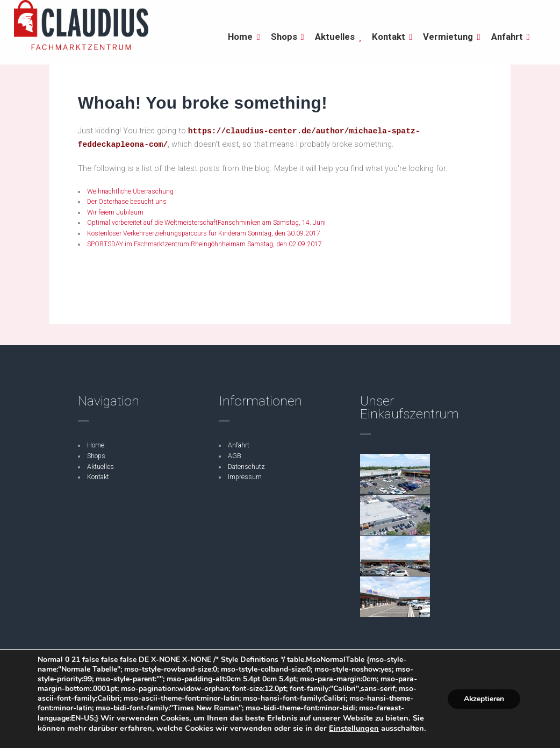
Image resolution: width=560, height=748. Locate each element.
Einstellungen (354, 728)
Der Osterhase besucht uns (127, 202)
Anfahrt (239, 445)
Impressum (245, 477)
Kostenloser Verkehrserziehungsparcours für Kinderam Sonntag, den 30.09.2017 (204, 233)
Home (96, 445)
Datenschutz (246, 467)
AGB (235, 456)
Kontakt (98, 477)
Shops (96, 456)
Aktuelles (100, 467)
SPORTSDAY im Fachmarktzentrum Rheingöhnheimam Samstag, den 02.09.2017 (204, 244)
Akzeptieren (484, 698)
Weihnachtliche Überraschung (131, 191)
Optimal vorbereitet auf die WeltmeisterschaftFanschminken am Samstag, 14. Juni (206, 223)
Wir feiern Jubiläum (115, 212)
